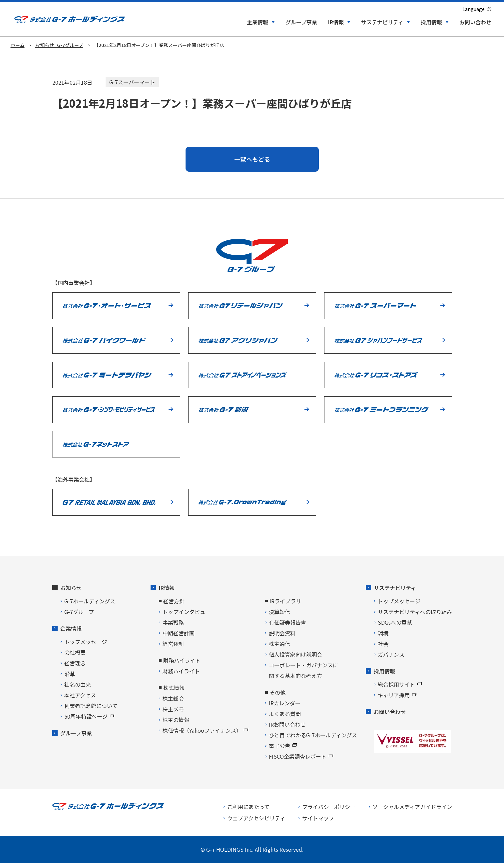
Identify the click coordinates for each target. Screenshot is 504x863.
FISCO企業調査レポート (301, 756)
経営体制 (173, 644)
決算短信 (279, 612)
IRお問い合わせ (287, 724)
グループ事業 (301, 22)
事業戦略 (173, 622)
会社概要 (75, 652)
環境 (383, 633)
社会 (383, 644)
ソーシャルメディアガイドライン (412, 807)
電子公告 (283, 746)
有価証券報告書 (287, 622)
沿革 (70, 674)
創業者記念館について (91, 706)
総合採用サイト (400, 684)
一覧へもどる (252, 159)
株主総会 (173, 698)
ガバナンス (391, 654)
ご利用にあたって (248, 807)
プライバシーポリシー (329, 807)
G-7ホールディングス (90, 601)
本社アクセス (80, 695)
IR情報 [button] (336, 22)
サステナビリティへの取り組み (415, 612)
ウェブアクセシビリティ (256, 818)
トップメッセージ (86, 642)
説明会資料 (282, 633)
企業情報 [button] (257, 22)
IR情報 (167, 588)
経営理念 (75, 663)
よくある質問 (285, 714)
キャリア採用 (397, 695)
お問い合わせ (475, 22)
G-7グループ (79, 612)
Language (474, 9)
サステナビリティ (395, 588)
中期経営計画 (179, 633)
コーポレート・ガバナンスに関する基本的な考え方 (303, 670)
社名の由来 (78, 684)
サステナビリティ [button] (382, 22)
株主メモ (173, 709)
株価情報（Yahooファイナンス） (205, 730)
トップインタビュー (187, 612)
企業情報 (71, 628)
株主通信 (279, 644)
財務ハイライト (181, 671)
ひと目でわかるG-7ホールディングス (313, 735)
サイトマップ (318, 818)
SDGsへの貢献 (395, 622)
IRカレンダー (285, 703)
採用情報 (384, 671)
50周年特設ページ (89, 716)
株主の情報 (176, 720)
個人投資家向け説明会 (295, 654)
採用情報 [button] (431, 22)
